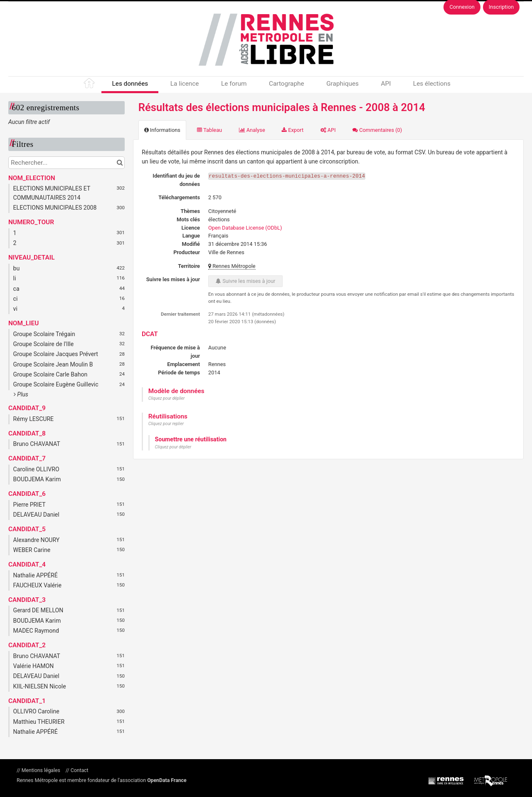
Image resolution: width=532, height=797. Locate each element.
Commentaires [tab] (377, 130)
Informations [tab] (162, 130)
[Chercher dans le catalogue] (119, 163)
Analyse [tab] (252, 130)
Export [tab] (293, 130)
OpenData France (167, 780)
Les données (130, 84)
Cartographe (287, 84)
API (386, 84)
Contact (79, 770)
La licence (185, 84)
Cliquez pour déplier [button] (167, 398)
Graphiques (342, 84)
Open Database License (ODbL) (245, 228)
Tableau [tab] (209, 130)
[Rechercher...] (66, 163)
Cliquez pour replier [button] (166, 424)
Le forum (234, 84)
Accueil (90, 85)
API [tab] (328, 130)
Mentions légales (41, 770)
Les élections (432, 84)
